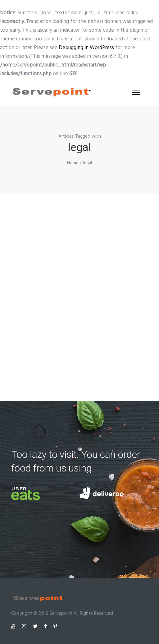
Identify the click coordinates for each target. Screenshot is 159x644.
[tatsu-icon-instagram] (25, 626)
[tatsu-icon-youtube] (14, 626)
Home (73, 163)
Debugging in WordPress (86, 48)
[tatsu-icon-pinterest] (55, 626)
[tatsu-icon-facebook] (46, 626)
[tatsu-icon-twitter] (36, 626)
